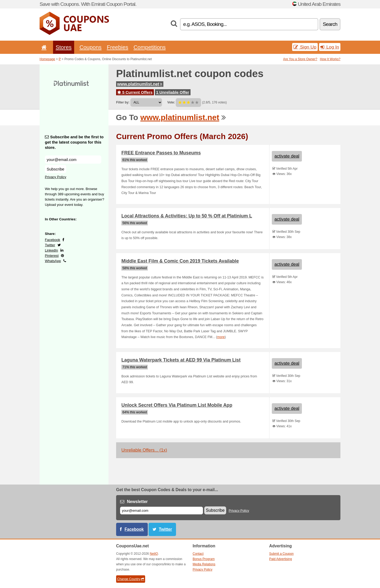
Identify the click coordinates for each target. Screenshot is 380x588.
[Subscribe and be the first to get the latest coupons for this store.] (73, 160)
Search (330, 24)
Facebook (53, 240)
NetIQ (154, 554)
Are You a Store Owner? (300, 59)
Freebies (118, 47)
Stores (64, 47)
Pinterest (52, 256)
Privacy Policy (56, 177)
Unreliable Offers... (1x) (144, 450)
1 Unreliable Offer (173, 92)
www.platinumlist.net (140, 84)
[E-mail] (161, 511)
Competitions (150, 47)
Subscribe (56, 169)
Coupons (91, 47)
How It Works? (330, 59)
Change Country (131, 579)
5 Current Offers (135, 92)
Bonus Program (204, 559)
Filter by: (123, 102)
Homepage (47, 59)
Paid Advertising (281, 559)
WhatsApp (53, 261)
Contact (198, 554)
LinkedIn (51, 250)
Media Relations (204, 564)
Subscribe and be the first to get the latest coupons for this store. (74, 142)
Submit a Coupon (281, 554)
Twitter (50, 245)
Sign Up (305, 47)
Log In (330, 47)
